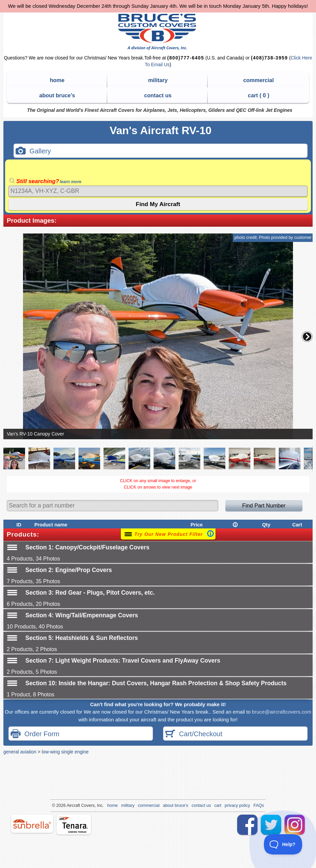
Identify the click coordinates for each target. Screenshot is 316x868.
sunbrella (32, 824)
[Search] (158, 191)
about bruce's (57, 95)
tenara (74, 825)
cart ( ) (259, 95)
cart (218, 805)
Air (69, 805)
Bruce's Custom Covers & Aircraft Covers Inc (158, 32)
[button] (307, 337)
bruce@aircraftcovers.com (282, 712)
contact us (158, 95)
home (57, 80)
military (158, 80)
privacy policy (237, 805)
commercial (258, 80)
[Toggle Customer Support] (283, 844)
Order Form (35, 734)
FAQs (259, 805)
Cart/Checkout (194, 734)
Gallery (33, 152)
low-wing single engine (65, 752)
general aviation (20, 752)
